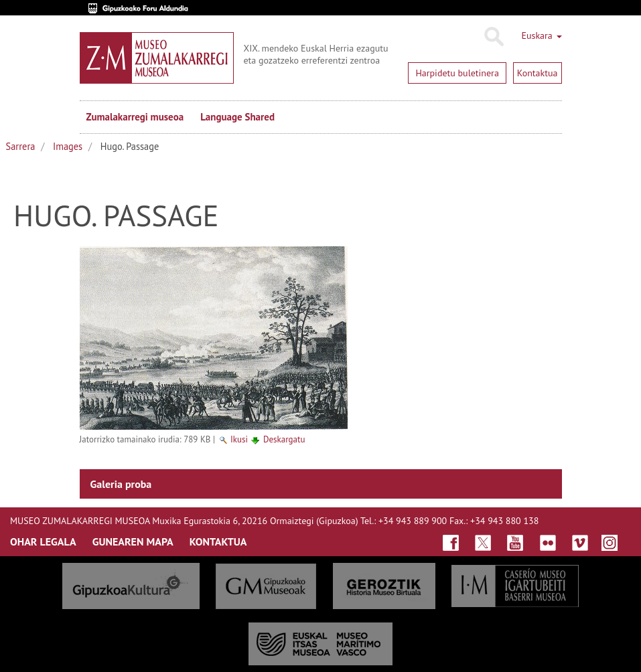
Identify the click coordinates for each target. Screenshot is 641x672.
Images (68, 146)
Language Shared (237, 117)
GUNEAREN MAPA (133, 541)
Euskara (541, 35)
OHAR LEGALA (43, 541)
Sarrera (21, 146)
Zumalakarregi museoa (135, 117)
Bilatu (493, 37)
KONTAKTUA (218, 541)
